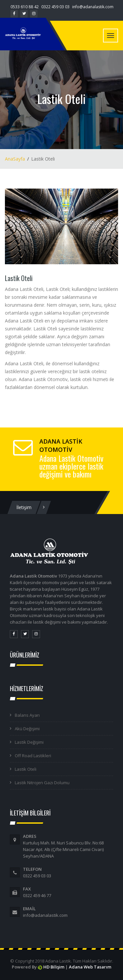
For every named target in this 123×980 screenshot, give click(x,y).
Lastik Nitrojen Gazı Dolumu (42, 783)
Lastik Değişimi (29, 742)
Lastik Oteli (26, 769)
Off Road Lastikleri (33, 756)
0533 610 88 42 (25, 7)
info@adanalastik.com (93, 7)
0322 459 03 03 (55, 7)
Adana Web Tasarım (90, 967)
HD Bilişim (54, 967)
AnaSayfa (15, 159)
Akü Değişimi (27, 729)
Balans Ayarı (27, 715)
